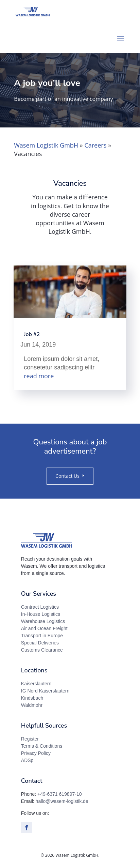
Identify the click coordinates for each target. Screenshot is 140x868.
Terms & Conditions (42, 746)
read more (39, 376)
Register (30, 739)
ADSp (27, 760)
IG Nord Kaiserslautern (45, 691)
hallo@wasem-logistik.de (62, 801)
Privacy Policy (36, 753)
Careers (95, 145)
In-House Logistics (41, 614)
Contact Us (67, 476)
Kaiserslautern (36, 684)
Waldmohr (32, 705)
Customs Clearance (42, 650)
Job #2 (32, 334)
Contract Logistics (40, 607)
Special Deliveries (40, 643)
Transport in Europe (42, 636)
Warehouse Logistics (43, 621)
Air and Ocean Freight (44, 628)
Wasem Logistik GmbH (46, 145)
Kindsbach (32, 698)
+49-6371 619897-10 (59, 794)
